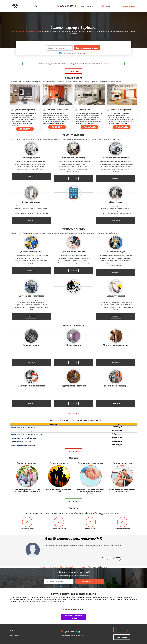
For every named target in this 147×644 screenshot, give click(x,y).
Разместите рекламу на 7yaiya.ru (73, 617)
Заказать (31, 176)
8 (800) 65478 (66, 6)
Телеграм (106, 64)
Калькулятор (108, 6)
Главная (43, 567)
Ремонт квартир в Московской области (73, 567)
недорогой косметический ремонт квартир (27, 32)
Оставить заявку (129, 6)
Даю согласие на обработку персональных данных (74, 53)
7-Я (11, 630)
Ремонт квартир (53, 567)
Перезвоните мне (87, 6)
